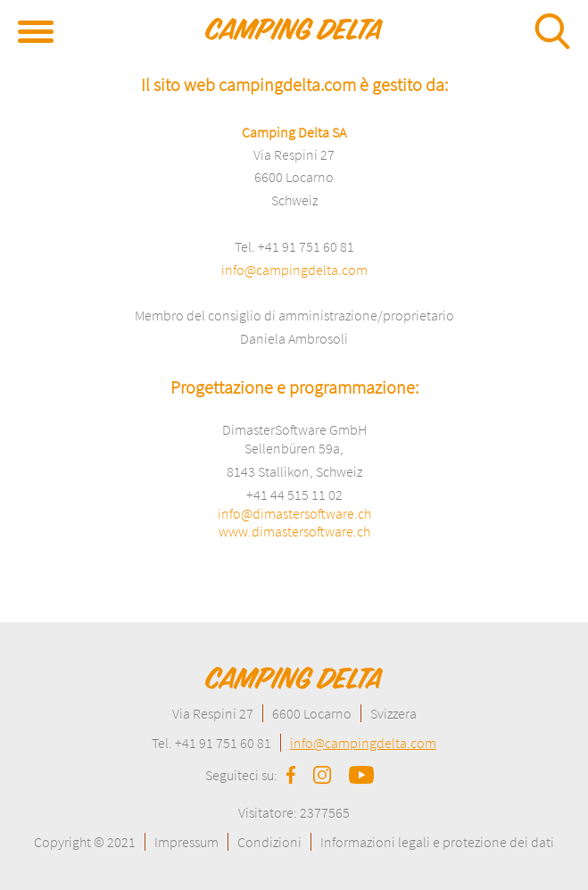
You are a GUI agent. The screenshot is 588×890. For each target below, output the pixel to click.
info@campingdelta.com (294, 270)
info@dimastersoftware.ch (294, 513)
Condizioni (269, 842)
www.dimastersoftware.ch (294, 531)
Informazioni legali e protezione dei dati (437, 842)
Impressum (186, 842)
